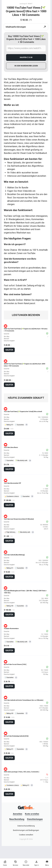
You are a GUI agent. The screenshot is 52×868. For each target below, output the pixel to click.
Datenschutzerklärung (26, 826)
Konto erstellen (32, 814)
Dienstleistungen (35, 819)
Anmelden (18, 814)
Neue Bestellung (17, 819)
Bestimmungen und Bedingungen (26, 830)
